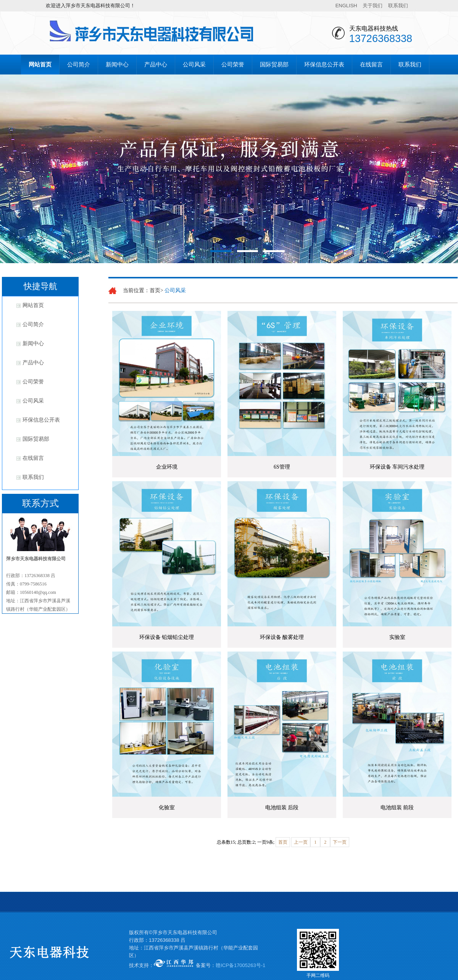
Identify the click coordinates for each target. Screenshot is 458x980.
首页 (283, 842)
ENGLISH (346, 6)
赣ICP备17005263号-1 (240, 965)
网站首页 (40, 65)
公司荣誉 (233, 65)
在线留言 (371, 65)
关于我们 (373, 6)
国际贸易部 (274, 65)
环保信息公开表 (324, 65)
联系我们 (398, 6)
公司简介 (79, 65)
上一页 (301, 842)
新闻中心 (117, 65)
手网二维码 (318, 975)
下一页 (340, 842)
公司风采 (194, 65)
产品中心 (156, 65)
